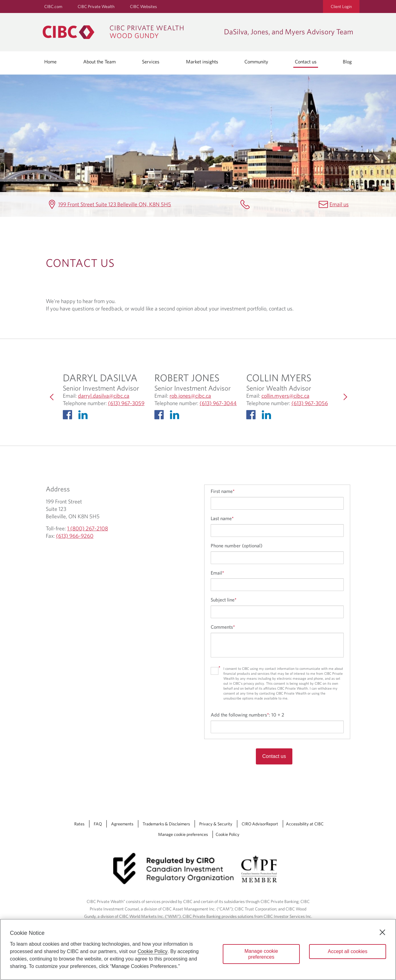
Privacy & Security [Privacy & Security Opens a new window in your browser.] (216, 824)
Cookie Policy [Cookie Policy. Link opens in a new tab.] (228, 834)
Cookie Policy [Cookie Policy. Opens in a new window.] (153, 951)
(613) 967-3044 (218, 403)
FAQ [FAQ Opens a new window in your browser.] (98, 824)
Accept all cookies (347, 951)
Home (50, 62)
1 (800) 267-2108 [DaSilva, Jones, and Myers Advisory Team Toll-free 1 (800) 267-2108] (88, 528)
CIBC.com (53, 6)
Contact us (306, 62)
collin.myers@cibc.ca (285, 396)
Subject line (224, 600)
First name (223, 491)
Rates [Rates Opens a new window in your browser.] (79, 824)
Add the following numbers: (247, 715)
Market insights (202, 62)
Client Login (341, 6)
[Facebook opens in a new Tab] (69, 416)
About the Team (99, 62)
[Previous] (52, 397)
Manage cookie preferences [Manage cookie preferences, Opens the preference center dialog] (261, 954)
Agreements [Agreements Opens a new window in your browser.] (122, 824)
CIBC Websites (143, 6)
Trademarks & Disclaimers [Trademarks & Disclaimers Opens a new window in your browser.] (166, 824)
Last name (222, 518)
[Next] (344, 397)
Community (256, 62)
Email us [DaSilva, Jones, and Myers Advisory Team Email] (339, 204)
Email (217, 573)
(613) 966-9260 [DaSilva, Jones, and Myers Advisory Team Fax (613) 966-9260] (75, 536)
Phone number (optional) (237, 546)
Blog (347, 62)
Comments (223, 627)
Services (151, 62)
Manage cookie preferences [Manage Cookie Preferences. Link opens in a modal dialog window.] (183, 834)
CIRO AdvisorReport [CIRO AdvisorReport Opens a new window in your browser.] (260, 824)
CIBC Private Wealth (96, 6)
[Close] (382, 932)
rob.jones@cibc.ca (190, 396)
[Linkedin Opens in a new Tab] (84, 416)
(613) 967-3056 (310, 403)
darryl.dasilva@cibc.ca (104, 396)
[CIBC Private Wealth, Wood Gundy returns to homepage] (130, 32)
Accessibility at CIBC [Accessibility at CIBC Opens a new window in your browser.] (305, 824)
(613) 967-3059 (126, 403)
